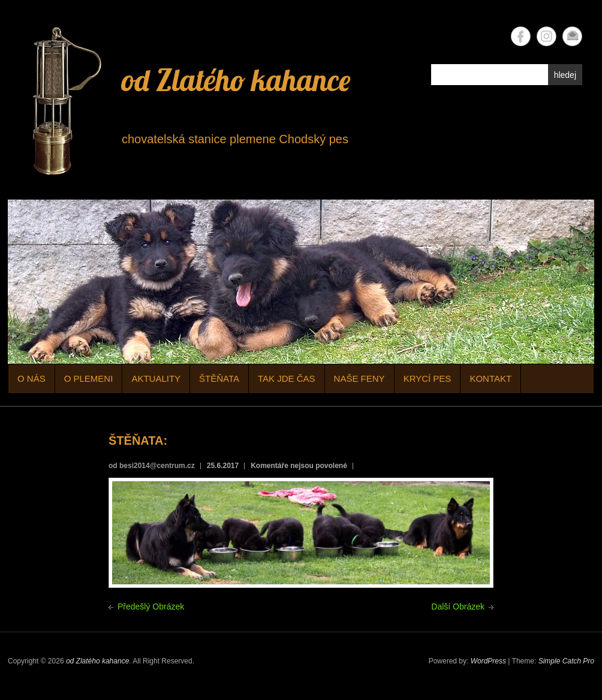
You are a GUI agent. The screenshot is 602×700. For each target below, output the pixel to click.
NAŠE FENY (359, 378)
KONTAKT (490, 378)
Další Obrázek (458, 607)
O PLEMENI (89, 378)
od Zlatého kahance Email (572, 36)
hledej (565, 75)
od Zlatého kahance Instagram (547, 36)
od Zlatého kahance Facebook (521, 36)
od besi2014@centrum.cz (152, 466)
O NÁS (31, 378)
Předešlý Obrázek (151, 607)
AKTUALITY (156, 378)
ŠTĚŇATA (219, 378)
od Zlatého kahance (236, 80)
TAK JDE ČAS (287, 378)
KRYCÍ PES (428, 378)
